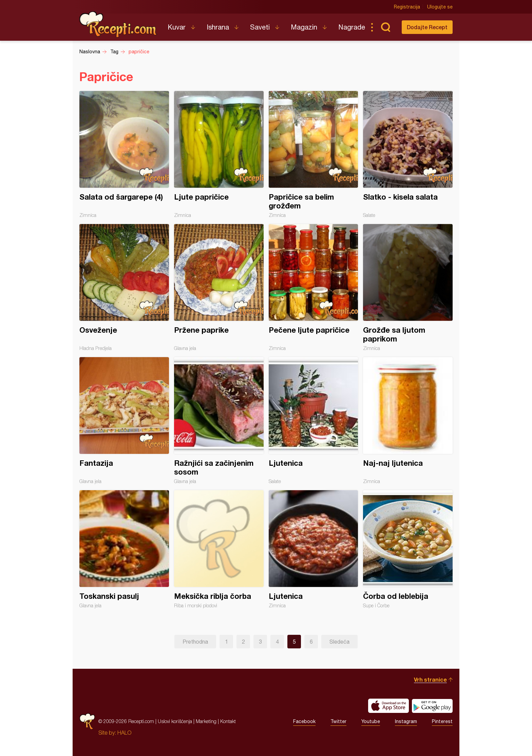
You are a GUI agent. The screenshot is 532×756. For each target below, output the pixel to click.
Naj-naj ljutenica (408, 421)
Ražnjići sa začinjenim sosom (219, 421)
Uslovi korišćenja (175, 721)
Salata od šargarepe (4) (124, 154)
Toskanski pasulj (124, 549)
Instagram (406, 721)
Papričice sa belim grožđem (313, 154)
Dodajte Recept (427, 27)
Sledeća (339, 642)
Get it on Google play (432, 706)
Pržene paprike (219, 288)
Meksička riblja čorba (219, 549)
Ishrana (218, 27)
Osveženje (124, 288)
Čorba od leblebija (408, 549)
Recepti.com (118, 24)
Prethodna (195, 642)
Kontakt (228, 721)
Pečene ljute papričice (313, 288)
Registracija (407, 7)
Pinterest (442, 721)
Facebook (304, 721)
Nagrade (352, 27)
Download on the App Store (388, 706)
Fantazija (124, 421)
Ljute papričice (219, 154)
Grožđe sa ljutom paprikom (408, 288)
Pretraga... (385, 27)
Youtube (371, 721)
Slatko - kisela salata (408, 154)
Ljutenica (313, 421)
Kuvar (177, 27)
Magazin (304, 27)
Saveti (260, 27)
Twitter (338, 721)
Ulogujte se (440, 7)
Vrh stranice (430, 679)
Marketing (206, 721)
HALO (124, 733)
